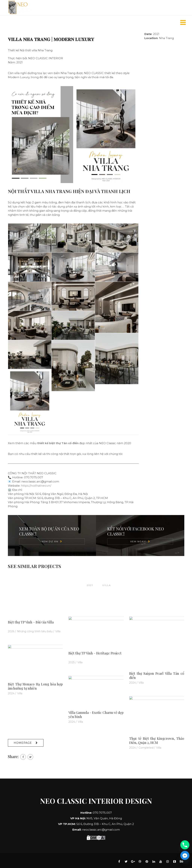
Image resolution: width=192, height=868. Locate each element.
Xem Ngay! (138, 541)
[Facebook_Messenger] (185, 855)
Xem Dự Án (50, 541)
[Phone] (185, 845)
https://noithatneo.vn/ (36, 486)
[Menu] (183, 22)
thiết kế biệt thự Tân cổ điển (58, 443)
